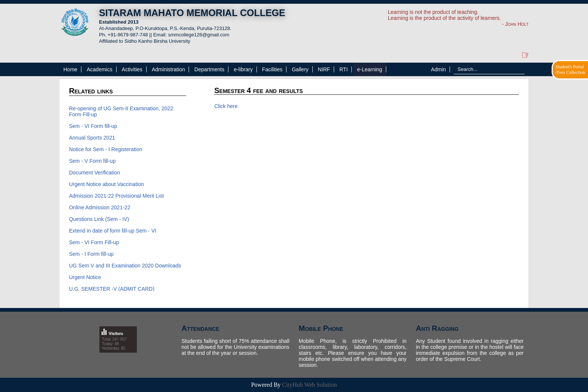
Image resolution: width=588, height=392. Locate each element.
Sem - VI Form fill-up (93, 126)
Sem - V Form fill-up (92, 161)
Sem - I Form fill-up (91, 254)
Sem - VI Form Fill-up (94, 242)
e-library (243, 69)
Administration (169, 69)
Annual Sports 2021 (92, 138)
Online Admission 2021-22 (100, 207)
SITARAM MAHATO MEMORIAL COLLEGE (192, 13)
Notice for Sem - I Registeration (106, 149)
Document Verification (95, 173)
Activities (132, 69)
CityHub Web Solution (309, 385)
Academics (99, 69)
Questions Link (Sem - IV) (99, 219)
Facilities (272, 69)
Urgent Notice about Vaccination (106, 184)
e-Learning (370, 69)
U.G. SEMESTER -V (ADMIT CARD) (112, 289)
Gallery (300, 69)
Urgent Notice (85, 277)
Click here (226, 106)
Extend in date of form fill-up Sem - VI (113, 231)
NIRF (324, 69)
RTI (343, 69)
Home (70, 69)
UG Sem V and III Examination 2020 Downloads (125, 266)
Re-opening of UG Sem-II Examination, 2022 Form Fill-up (121, 111)
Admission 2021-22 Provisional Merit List (116, 196)
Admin (438, 69)
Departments (209, 69)
